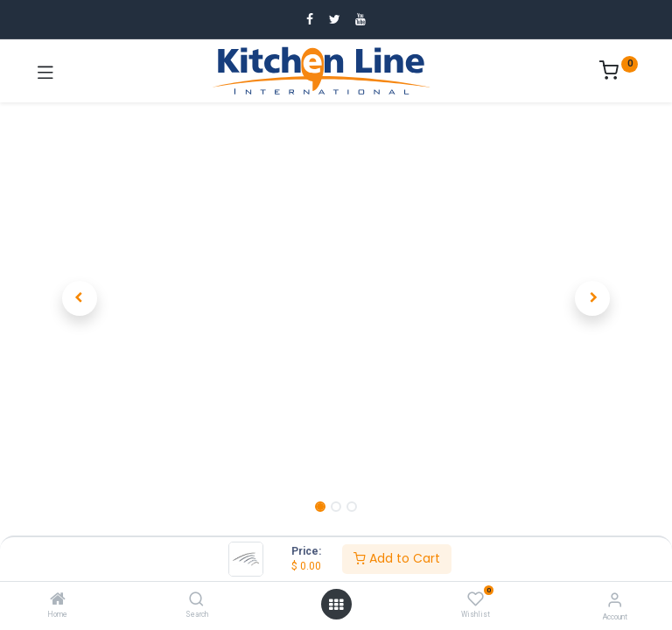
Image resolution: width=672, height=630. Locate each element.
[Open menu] (336, 605)
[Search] (196, 600)
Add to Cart (397, 558)
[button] (80, 298)
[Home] (58, 600)
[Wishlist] (476, 599)
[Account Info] (615, 600)
